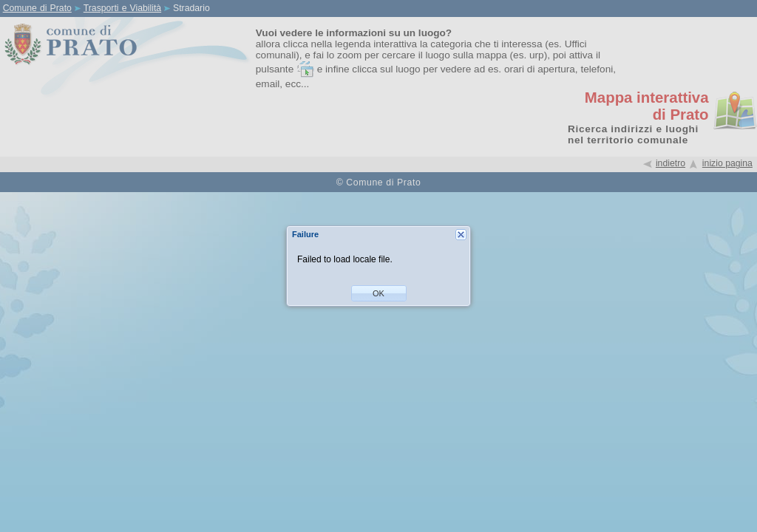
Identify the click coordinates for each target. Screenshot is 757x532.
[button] (379, 293)
